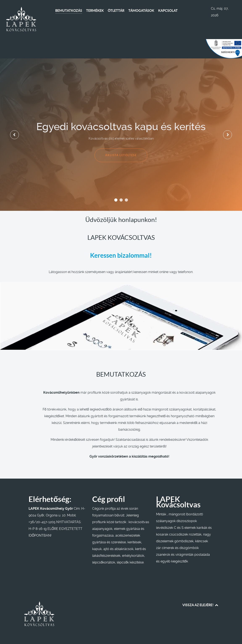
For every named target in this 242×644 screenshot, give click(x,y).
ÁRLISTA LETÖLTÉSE (121, 155)
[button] (116, 200)
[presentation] (14, 135)
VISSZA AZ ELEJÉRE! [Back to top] (201, 605)
